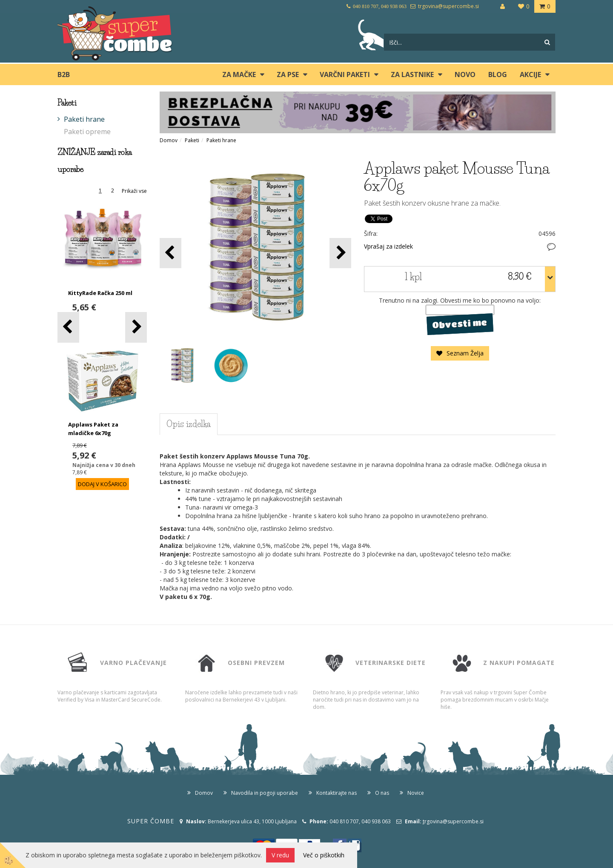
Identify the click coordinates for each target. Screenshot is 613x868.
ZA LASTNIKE (412, 74)
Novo (465, 74)
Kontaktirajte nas (337, 793)
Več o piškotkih (324, 855)
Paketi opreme (87, 132)
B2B (64, 74)
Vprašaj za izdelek (388, 246)
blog (498, 74)
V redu (280, 855)
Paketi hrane (84, 119)
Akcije (530, 74)
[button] (136, 327)
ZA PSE (288, 74)
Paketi (192, 140)
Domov (169, 140)
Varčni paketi (345, 74)
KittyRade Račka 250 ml (100, 293)
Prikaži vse (134, 191)
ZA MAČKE (239, 74)
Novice (416, 793)
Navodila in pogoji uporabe (265, 793)
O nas (382, 793)
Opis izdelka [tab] (189, 424)
